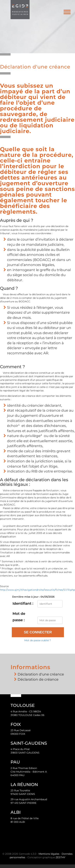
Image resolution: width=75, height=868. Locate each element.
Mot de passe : (19, 617)
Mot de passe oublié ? (38, 640)
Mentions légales (49, 854)
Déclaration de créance (38, 679)
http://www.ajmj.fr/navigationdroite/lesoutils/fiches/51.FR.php (37, 590)
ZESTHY (60, 857)
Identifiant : (23, 603)
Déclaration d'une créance (41, 674)
